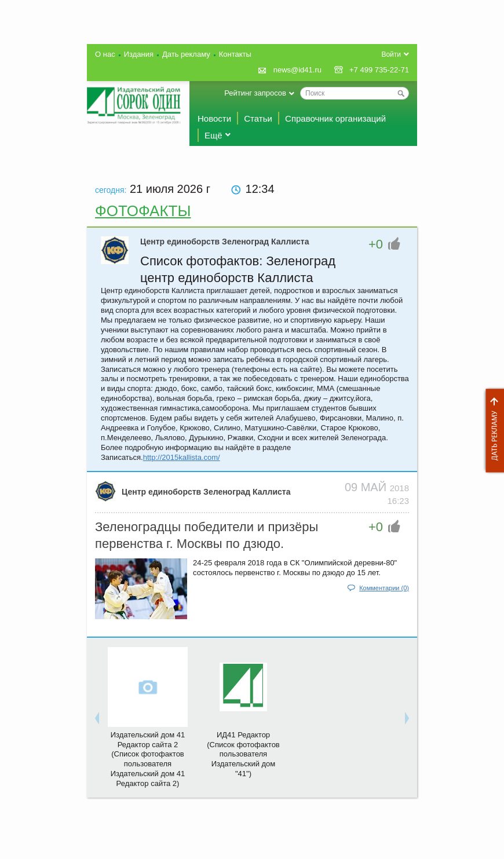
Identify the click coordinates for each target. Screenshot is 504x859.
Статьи (258, 118)
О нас (105, 54)
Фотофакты (143, 211)
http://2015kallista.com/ (182, 457)
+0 (376, 244)
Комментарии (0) (384, 588)
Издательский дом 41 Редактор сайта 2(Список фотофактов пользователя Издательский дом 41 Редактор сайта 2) (148, 759)
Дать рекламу (492, 431)
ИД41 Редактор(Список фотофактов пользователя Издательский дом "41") (243, 754)
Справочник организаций (335, 118)
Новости (214, 118)
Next (407, 718)
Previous (97, 718)
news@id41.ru (297, 70)
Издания (139, 54)
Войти (391, 54)
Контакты (235, 54)
